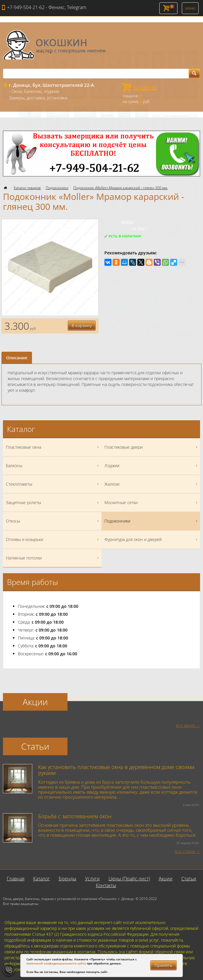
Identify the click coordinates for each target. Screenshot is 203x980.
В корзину (82, 325)
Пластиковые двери (152, 447)
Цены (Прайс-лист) (129, 879)
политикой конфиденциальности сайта (56, 963)
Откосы (53, 521)
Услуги (92, 879)
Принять (163, 965)
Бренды (67, 879)
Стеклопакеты (53, 484)
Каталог (42, 879)
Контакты (106, 885)
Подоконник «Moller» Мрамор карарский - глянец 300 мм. (121, 188)
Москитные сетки (152, 503)
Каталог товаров (27, 188)
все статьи (185, 851)
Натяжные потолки (53, 558)
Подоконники (57, 188)
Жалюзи (152, 484)
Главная (16, 879)
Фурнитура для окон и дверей (152, 540)
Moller (127, 222)
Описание (17, 358)
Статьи (189, 879)
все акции (185, 725)
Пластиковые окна (53, 447)
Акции (166, 879)
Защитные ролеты (53, 503)
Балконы (53, 466)
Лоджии (152, 466)
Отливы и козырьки (53, 540)
